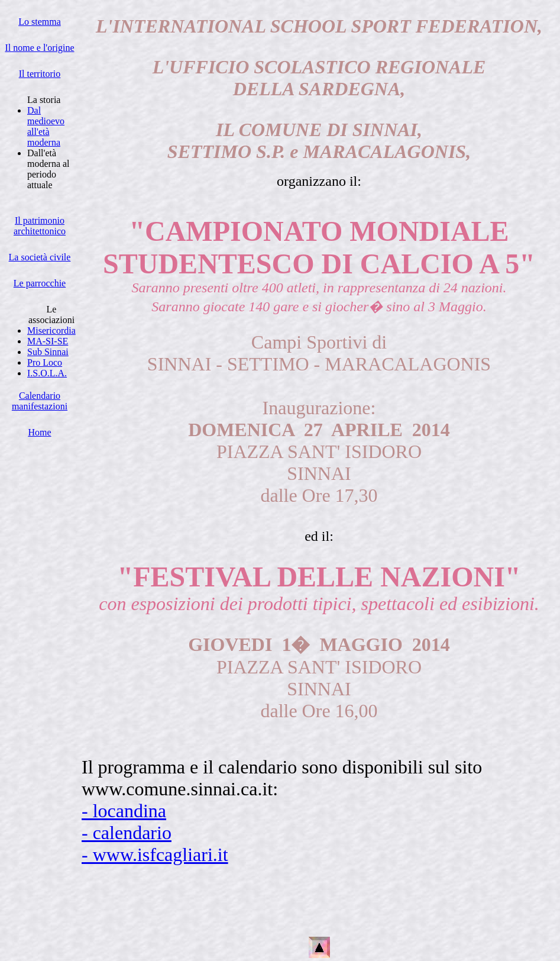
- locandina (124, 811)
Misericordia (51, 330)
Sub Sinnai (48, 352)
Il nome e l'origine (39, 48)
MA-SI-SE (48, 341)
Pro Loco (45, 362)
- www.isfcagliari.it (155, 854)
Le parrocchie (40, 283)
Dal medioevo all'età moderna (46, 126)
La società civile (40, 257)
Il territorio (40, 74)
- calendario (127, 833)
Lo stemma (40, 22)
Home (39, 432)
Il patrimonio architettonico (40, 226)
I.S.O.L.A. (47, 373)
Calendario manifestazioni (40, 401)
